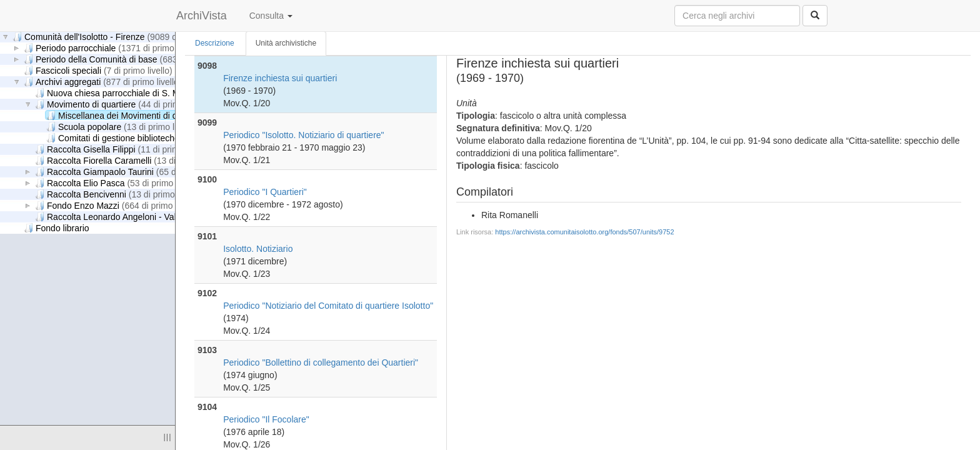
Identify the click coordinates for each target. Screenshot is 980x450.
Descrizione (215, 43)
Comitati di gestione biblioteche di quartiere (171, 138)
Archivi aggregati (102, 82)
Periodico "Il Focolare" (266, 419)
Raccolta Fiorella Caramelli (131, 160)
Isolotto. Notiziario (258, 249)
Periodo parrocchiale (112, 48)
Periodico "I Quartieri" (265, 192)
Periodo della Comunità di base (133, 59)
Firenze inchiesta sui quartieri (280, 78)
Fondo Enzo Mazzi (117, 205)
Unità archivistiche (286, 43)
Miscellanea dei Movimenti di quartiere (164, 115)
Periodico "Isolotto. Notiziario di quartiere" (303, 135)
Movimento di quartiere (123, 104)
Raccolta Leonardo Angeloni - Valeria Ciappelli (166, 217)
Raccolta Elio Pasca (118, 183)
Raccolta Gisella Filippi (123, 149)
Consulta (271, 16)
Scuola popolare (122, 127)
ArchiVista (202, 16)
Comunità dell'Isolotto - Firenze (122, 37)
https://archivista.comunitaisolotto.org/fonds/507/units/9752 (584, 232)
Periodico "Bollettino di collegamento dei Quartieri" (321, 362)
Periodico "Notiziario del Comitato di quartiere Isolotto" (328, 306)
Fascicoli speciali (98, 70)
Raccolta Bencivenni (118, 194)
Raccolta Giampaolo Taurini (132, 172)
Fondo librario (57, 228)
